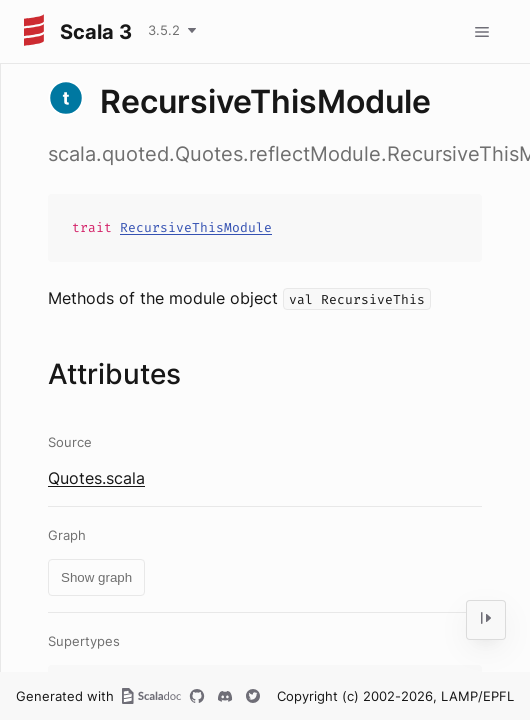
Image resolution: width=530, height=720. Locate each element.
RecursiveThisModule (196, 227)
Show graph (96, 577)
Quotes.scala (96, 478)
